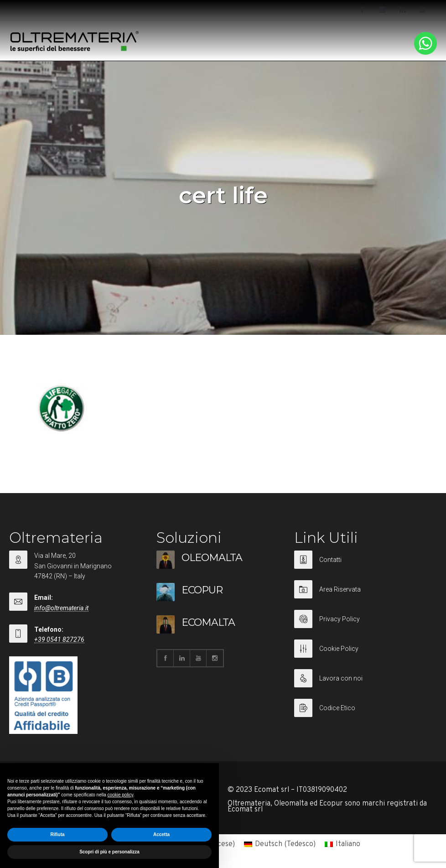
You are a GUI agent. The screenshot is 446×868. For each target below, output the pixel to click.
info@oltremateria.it (61, 608)
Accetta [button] (161, 834)
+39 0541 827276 (59, 639)
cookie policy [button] (121, 795)
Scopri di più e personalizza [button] (109, 852)
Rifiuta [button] (57, 834)
